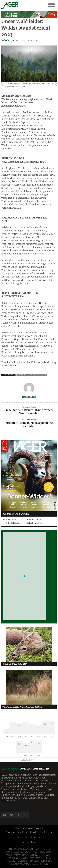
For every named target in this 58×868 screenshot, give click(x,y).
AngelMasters (43, 849)
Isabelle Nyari (8, 40)
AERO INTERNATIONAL (17, 849)
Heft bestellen (10, 520)
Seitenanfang (28, 760)
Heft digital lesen (11, 523)
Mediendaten (46, 832)
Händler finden (34, 520)
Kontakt (34, 832)
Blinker (43, 852)
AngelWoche (25, 852)
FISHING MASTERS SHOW (16, 855)
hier (15, 365)
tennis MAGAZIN (16, 864)
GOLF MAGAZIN (22, 858)
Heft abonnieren (34, 523)
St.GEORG (38, 861)
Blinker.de (35, 852)
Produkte (10, 832)
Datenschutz (22, 837)
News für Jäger (39, 375)
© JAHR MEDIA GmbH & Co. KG (29, 828)
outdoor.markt (42, 864)
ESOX (49, 852)
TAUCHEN (47, 861)
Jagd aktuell (22, 375)
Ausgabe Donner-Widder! (16, 514)
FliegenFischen (32, 855)
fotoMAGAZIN (10, 858)
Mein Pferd (23, 861)
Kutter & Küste (12, 861)
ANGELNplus (32, 849)
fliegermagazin (45, 855)
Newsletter (22, 832)
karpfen (49, 858)
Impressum (36, 837)
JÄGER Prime (40, 858)
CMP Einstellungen (29, 842)
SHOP (31, 861)
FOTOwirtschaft (30, 864)
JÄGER (32, 858)
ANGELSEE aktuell (12, 852)
